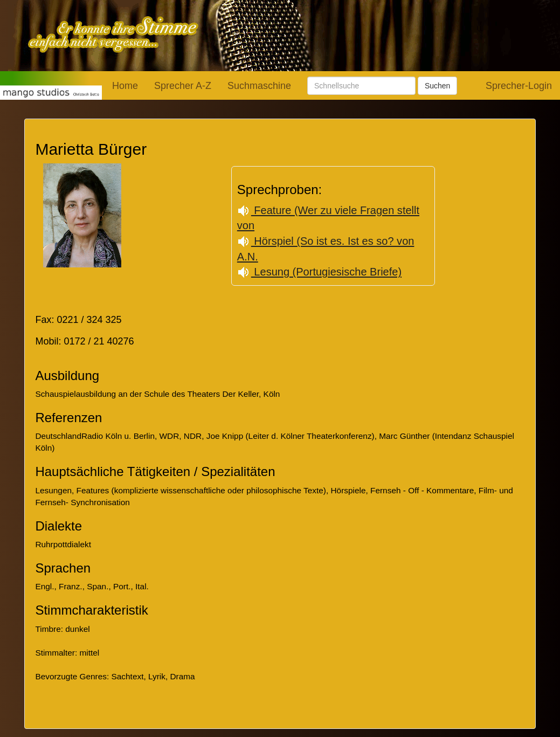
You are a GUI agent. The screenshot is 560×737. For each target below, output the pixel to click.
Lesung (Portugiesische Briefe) (319, 272)
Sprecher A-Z (183, 86)
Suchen (437, 86)
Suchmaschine (259, 86)
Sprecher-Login (519, 86)
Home (125, 86)
